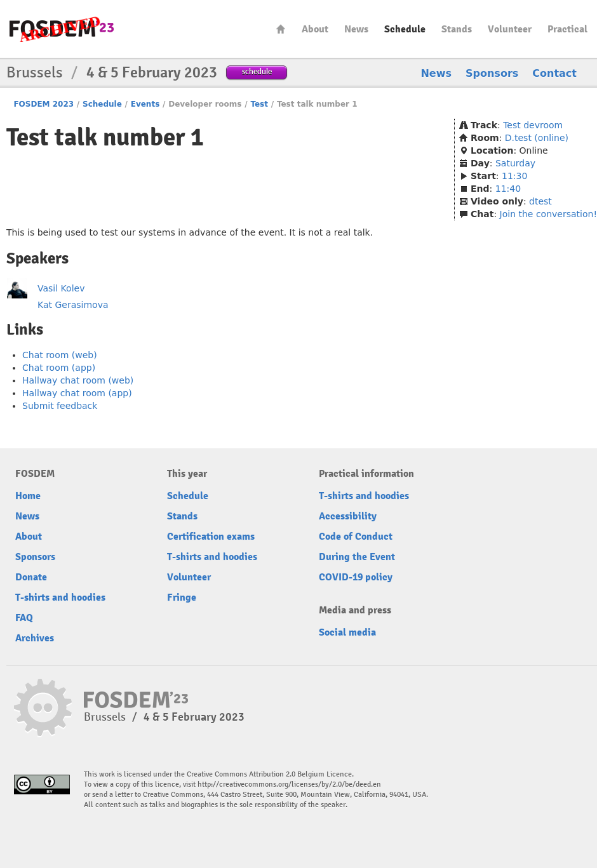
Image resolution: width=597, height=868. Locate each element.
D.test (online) (537, 138)
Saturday (515, 163)
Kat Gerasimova (73, 305)
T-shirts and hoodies (60, 598)
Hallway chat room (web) (78, 380)
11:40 (508, 189)
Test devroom (533, 125)
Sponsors (492, 73)
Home (281, 29)
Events (145, 104)
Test (259, 104)
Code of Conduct (356, 537)
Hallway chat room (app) (77, 393)
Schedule (405, 29)
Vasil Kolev (61, 288)
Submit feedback (60, 406)
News (356, 29)
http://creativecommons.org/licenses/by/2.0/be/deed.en (289, 785)
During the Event (357, 557)
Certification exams (211, 537)
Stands (457, 29)
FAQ (24, 618)
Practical (567, 29)
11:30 (514, 176)
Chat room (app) (59, 368)
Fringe (182, 598)
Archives (35, 638)
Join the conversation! (548, 214)
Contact (554, 73)
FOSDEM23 (62, 29)
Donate (31, 577)
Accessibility (348, 516)
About (315, 29)
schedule (257, 71)
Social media (347, 632)
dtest (540, 201)
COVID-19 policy (356, 577)
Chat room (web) (60, 355)
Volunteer (510, 29)
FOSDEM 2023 (44, 104)
